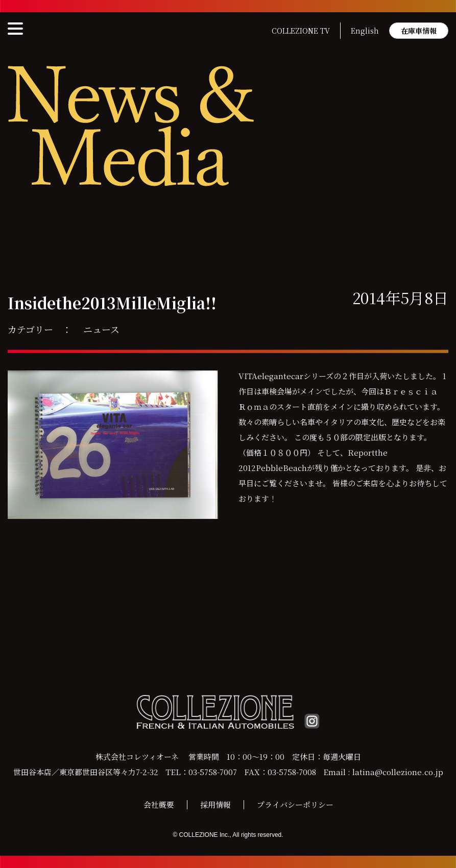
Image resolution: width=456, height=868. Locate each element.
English (365, 31)
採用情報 (215, 804)
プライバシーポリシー (295, 804)
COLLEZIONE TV (301, 31)
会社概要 (159, 804)
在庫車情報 (419, 31)
